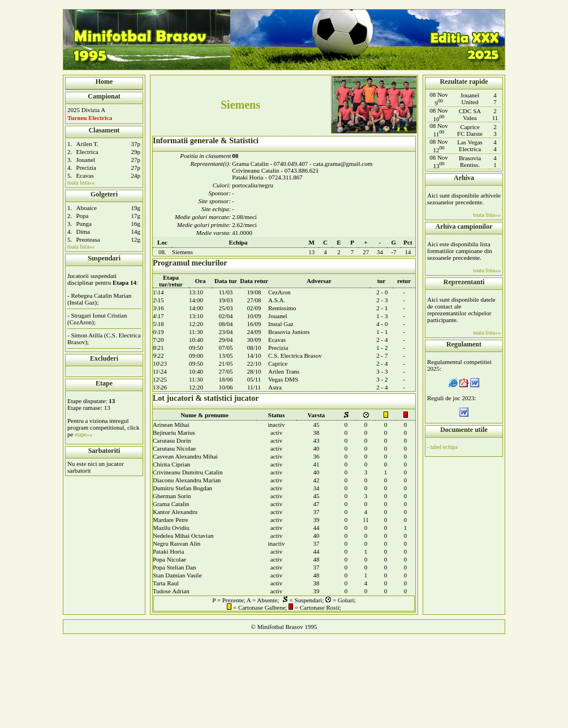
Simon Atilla (87, 335)
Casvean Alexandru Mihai (185, 456)
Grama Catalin (171, 504)
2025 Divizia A (86, 110)
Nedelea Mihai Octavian (183, 536)
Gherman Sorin (172, 496)
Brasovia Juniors (289, 332)
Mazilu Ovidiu (171, 528)
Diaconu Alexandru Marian (187, 480)
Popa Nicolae (169, 559)
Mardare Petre (171, 520)
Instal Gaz (281, 324)
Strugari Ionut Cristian (99, 315)
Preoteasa (88, 239)
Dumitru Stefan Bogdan (182, 488)
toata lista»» (81, 183)
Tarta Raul (166, 583)
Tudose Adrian (171, 591)
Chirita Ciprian (171, 464)
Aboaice (86, 208)
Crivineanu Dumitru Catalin (188, 472)
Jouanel (86, 160)
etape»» (83, 434)
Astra (275, 387)
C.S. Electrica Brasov (295, 356)
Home (104, 82)
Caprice (278, 363)
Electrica (87, 152)
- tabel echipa (442, 447)
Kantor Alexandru (175, 512)
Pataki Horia (168, 551)
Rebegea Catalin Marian (101, 296)
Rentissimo (282, 308)
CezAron (279, 292)
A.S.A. (277, 300)
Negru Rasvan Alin (177, 543)
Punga (84, 224)
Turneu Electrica (90, 118)
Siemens (182, 252)
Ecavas (85, 175)
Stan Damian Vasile (177, 575)
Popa (82, 216)
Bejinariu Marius (174, 432)
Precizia (86, 168)
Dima (83, 232)
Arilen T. (87, 144)
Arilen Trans (284, 371)
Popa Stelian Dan (174, 567)
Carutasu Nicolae (174, 448)
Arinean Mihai (171, 425)
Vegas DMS (283, 379)
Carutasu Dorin (172, 440)
